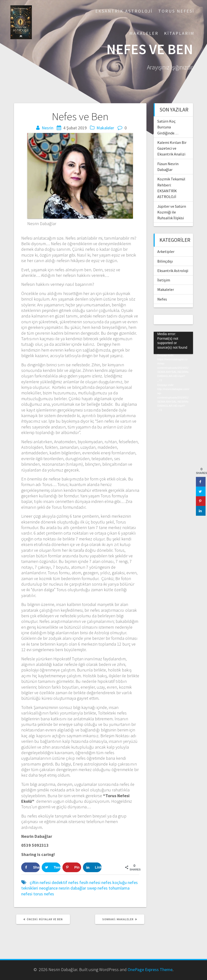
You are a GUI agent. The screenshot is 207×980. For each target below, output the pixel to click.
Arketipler (166, 251)
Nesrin (48, 128)
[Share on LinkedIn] (92, 867)
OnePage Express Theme (150, 969)
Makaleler (144, 33)
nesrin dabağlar (72, 888)
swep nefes (97, 888)
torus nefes (44, 894)
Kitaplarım (179, 33)
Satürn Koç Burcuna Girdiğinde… (168, 127)
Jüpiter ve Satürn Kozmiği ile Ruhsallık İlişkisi (172, 212)
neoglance (48, 888)
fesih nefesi (90, 882)
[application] (173, 343)
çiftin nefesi (40, 882)
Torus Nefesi (176, 11)
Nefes (162, 299)
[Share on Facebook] (31, 867)
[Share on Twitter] (51, 867)
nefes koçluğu (114, 882)
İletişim (164, 280)
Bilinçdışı (165, 261)
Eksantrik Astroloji (124, 11)
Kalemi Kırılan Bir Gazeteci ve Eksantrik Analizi (172, 148)
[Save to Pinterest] (72, 867)
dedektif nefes (65, 882)
